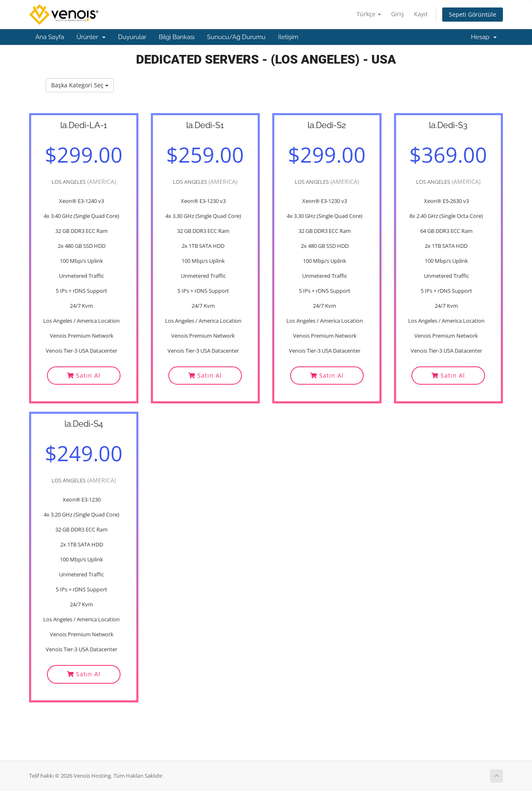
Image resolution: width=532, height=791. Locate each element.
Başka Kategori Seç (80, 85)
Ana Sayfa (50, 37)
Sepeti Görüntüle (473, 14)
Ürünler (91, 37)
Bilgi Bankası (177, 37)
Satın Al (84, 375)
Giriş (398, 14)
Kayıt (421, 14)
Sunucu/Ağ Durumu (236, 37)
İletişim (288, 37)
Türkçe (369, 14)
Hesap (484, 37)
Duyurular (132, 37)
